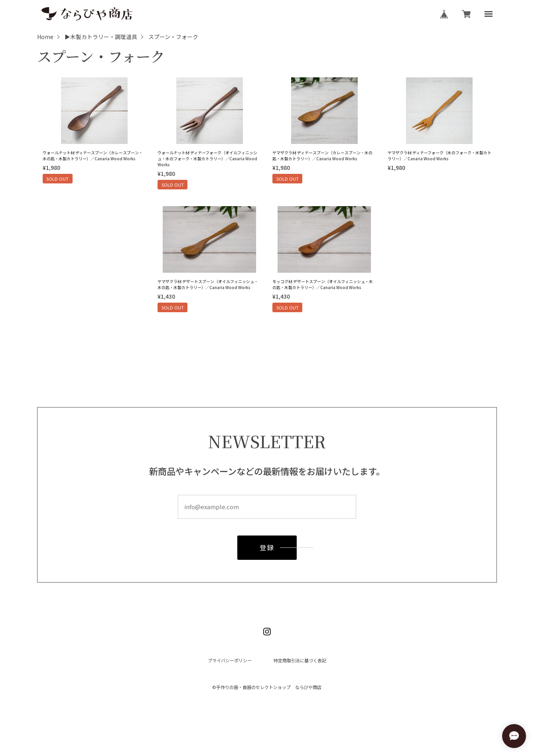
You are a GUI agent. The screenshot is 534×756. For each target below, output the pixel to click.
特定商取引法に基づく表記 (300, 661)
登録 (267, 550)
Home (45, 37)
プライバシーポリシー (230, 661)
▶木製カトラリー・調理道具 (101, 37)
